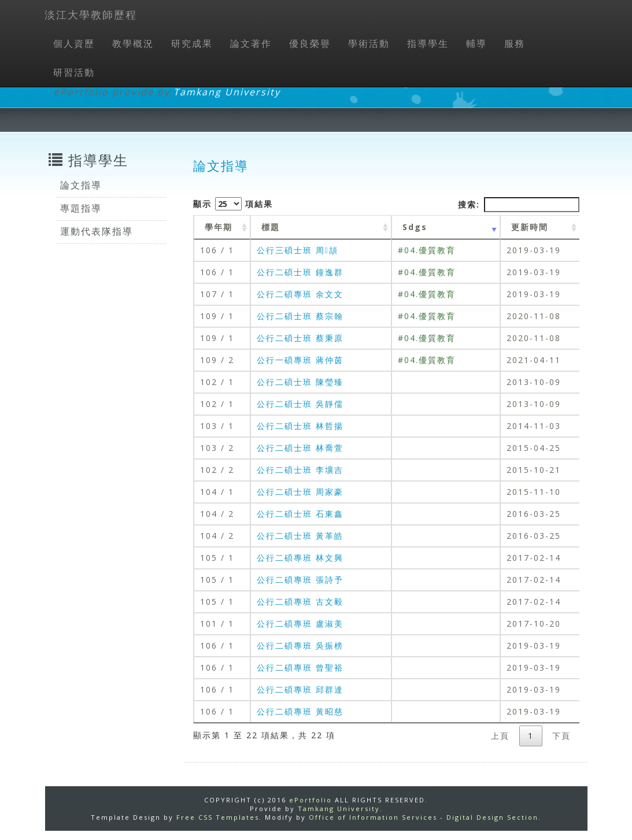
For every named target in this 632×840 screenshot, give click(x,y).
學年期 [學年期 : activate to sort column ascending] (219, 227)
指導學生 (428, 43)
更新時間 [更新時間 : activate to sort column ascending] (530, 227)
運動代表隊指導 (97, 231)
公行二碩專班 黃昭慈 (300, 711)
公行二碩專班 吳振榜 (300, 645)
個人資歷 (74, 43)
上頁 (500, 736)
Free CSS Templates (218, 817)
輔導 (476, 43)
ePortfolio (311, 800)
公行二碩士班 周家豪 (300, 492)
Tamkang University (227, 92)
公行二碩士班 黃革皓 (300, 536)
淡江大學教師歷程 (91, 14)
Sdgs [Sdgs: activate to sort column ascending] (415, 227)
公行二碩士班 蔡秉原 (300, 338)
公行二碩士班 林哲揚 (300, 426)
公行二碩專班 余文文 (300, 294)
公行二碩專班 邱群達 (300, 689)
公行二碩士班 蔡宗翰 (300, 316)
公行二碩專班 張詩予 (300, 580)
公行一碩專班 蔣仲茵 (300, 360)
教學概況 (133, 43)
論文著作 (251, 43)
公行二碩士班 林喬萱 (300, 448)
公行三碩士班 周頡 (297, 250)
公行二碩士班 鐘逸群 (300, 272)
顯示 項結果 (233, 204)
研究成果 (192, 43)
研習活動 (74, 72)
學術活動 (369, 43)
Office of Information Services (373, 817)
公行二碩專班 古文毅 (300, 602)
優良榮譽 (310, 43)
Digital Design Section (492, 817)
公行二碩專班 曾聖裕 (300, 667)
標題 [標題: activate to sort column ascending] (271, 227)
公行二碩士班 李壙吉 (300, 470)
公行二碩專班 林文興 (300, 558)
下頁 (561, 736)
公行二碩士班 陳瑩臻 (300, 382)
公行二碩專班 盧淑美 (300, 623)
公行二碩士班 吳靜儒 (300, 404)
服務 (515, 43)
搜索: (519, 205)
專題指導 (81, 208)
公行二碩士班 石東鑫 (300, 514)
